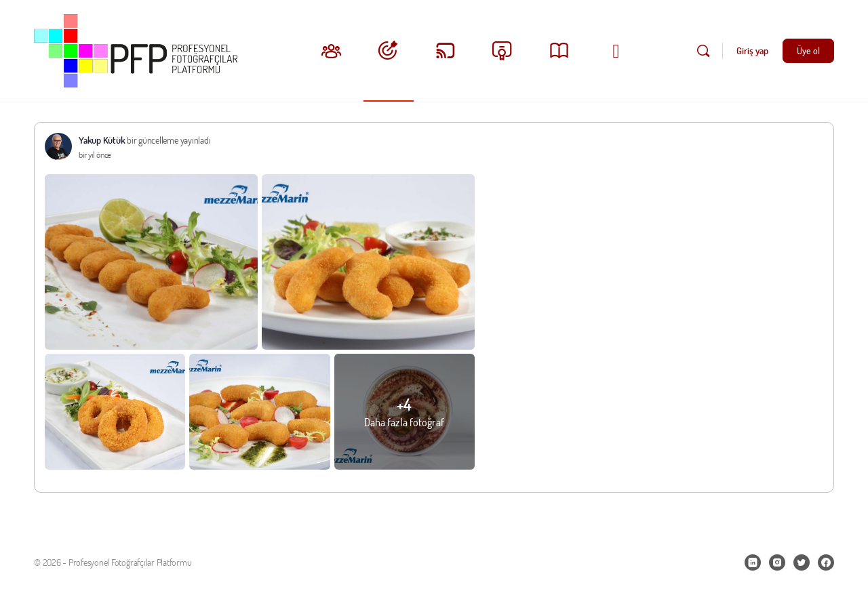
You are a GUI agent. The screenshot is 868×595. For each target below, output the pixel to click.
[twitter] (802, 562)
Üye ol (808, 50)
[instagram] (777, 562)
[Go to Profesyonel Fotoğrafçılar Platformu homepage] (136, 48)
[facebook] (826, 562)
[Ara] (703, 51)
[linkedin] (753, 562)
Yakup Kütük (102, 140)
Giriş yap (752, 50)
